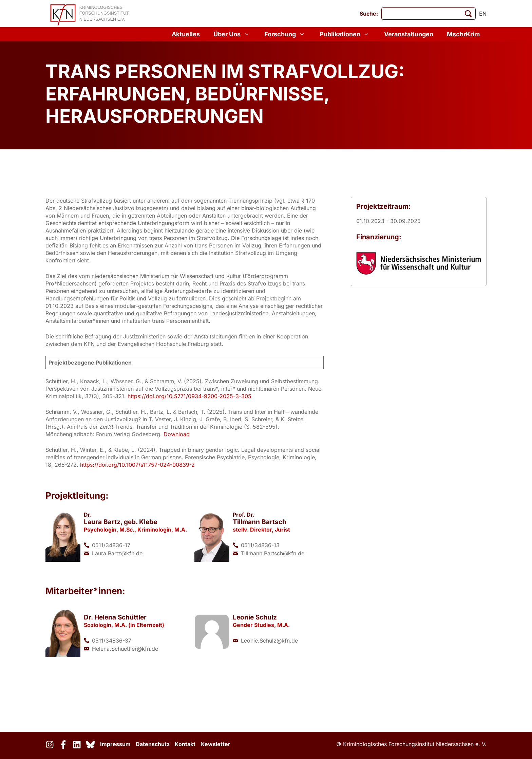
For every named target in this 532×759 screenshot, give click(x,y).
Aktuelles (186, 34)
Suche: (369, 14)
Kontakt (185, 744)
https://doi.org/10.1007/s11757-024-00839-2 (137, 465)
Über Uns (232, 34)
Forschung (285, 34)
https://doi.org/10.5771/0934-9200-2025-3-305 (189, 396)
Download (177, 434)
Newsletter (215, 744)
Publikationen (345, 34)
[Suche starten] (468, 14)
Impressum (115, 744)
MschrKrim (463, 34)
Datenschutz (153, 744)
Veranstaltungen (409, 34)
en (483, 14)
